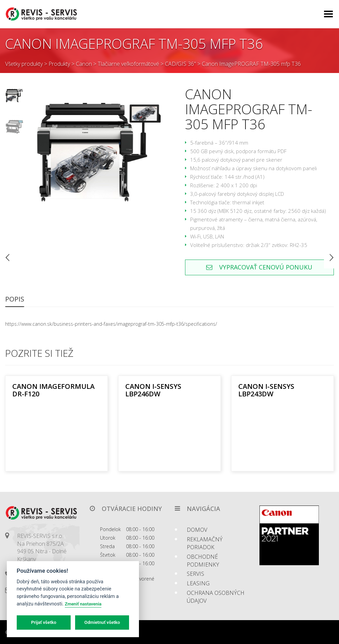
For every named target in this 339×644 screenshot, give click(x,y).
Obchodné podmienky (203, 561)
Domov (197, 530)
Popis (15, 299)
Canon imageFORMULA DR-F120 (53, 390)
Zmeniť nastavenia (83, 604)
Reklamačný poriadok (205, 543)
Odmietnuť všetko (102, 622)
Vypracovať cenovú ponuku (259, 267)
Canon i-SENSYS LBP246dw (153, 390)
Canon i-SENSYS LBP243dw (266, 390)
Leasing (198, 583)
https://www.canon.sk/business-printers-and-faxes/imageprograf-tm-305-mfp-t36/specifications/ (111, 324)
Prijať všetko (44, 622)
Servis (195, 574)
